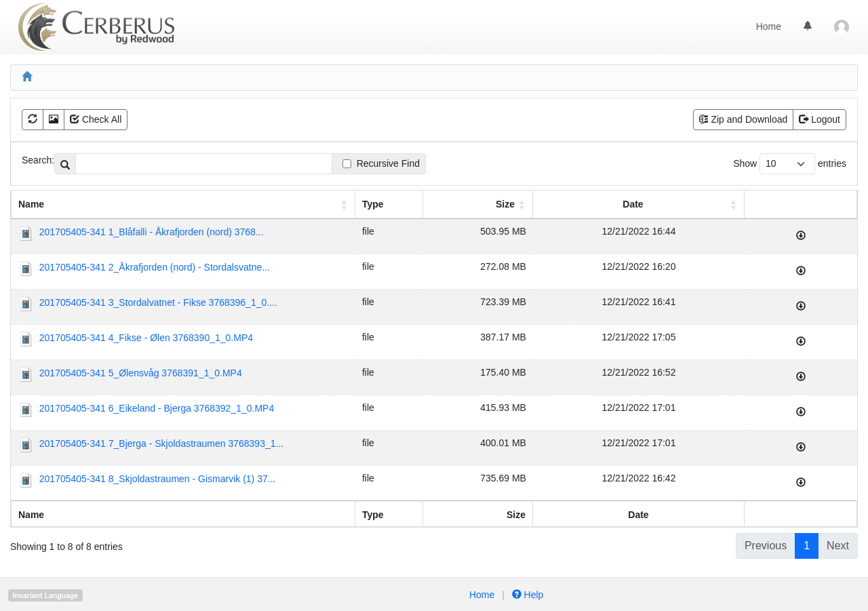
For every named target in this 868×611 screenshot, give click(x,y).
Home (769, 26)
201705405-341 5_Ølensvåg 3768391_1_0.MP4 (141, 373)
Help (527, 595)
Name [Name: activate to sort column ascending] (31, 204)
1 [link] (807, 546)
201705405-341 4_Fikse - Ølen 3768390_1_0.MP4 (146, 338)
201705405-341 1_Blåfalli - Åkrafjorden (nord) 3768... (152, 232)
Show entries (790, 164)
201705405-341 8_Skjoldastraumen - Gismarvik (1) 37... (158, 479)
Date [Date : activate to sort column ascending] (633, 204)
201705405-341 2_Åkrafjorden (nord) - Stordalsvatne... (155, 267)
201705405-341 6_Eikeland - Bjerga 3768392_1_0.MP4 (157, 408)
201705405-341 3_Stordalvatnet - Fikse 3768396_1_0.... (158, 302)
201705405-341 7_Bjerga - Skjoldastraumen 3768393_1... (161, 444)
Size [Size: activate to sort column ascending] (505, 204)
